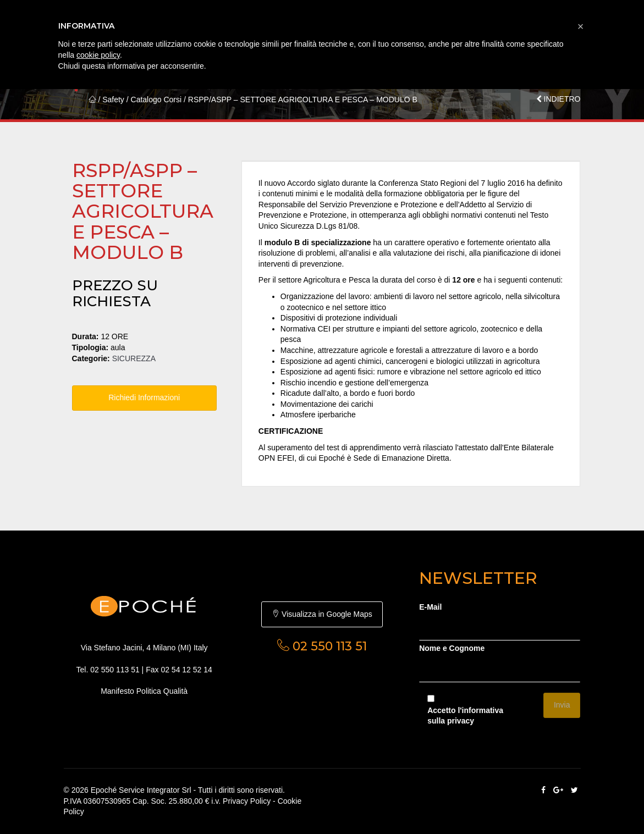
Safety (113, 100)
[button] (581, 26)
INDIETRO (558, 99)
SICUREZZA (134, 358)
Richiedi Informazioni (144, 397)
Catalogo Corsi (156, 100)
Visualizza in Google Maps (322, 614)
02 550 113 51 (115, 670)
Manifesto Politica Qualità (144, 691)
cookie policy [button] (98, 55)
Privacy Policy (247, 801)
